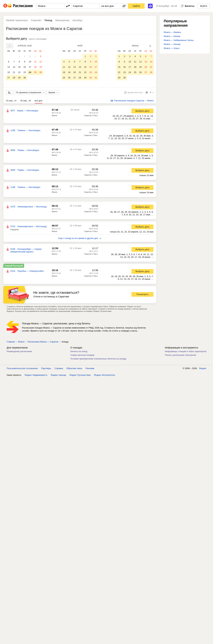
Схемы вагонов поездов (82, 356)
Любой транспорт (17, 20)
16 (25, 67)
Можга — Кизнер (172, 44)
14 (14, 67)
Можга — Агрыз (172, 48)
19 (41, 67)
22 (19, 72)
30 (25, 78)
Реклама (90, 369)
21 (14, 72)
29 (19, 78)
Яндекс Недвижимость (36, 376)
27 (9, 78)
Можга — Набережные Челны (179, 40)
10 (30, 62)
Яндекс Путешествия (80, 376)
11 (35, 62)
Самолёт (36, 20)
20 (9, 72)
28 (14, 78)
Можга (54, 116)
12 (41, 62)
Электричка (62, 20)
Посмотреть (142, 295)
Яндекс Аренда (58, 376)
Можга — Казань (172, 36)
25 (35, 72)
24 (30, 72)
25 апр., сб (25, 101)
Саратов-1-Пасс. (91, 116)
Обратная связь (74, 369)
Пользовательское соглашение (22, 369)
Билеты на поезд (79, 352)
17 (30, 67)
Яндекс (203, 369)
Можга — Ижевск (172, 32)
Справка (59, 369)
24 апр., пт (11, 101)
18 (35, 67)
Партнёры (46, 369)
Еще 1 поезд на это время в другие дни (80, 239)
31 (96, 78)
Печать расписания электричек (180, 356)
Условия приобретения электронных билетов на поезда (98, 359)
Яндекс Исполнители (105, 376)
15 (19, 67)
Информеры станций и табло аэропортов (186, 352)
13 (9, 67)
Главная (11, 342)
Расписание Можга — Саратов (43, 342)
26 (41, 72)
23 (25, 72)
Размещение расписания (19, 352)
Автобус (78, 20)
